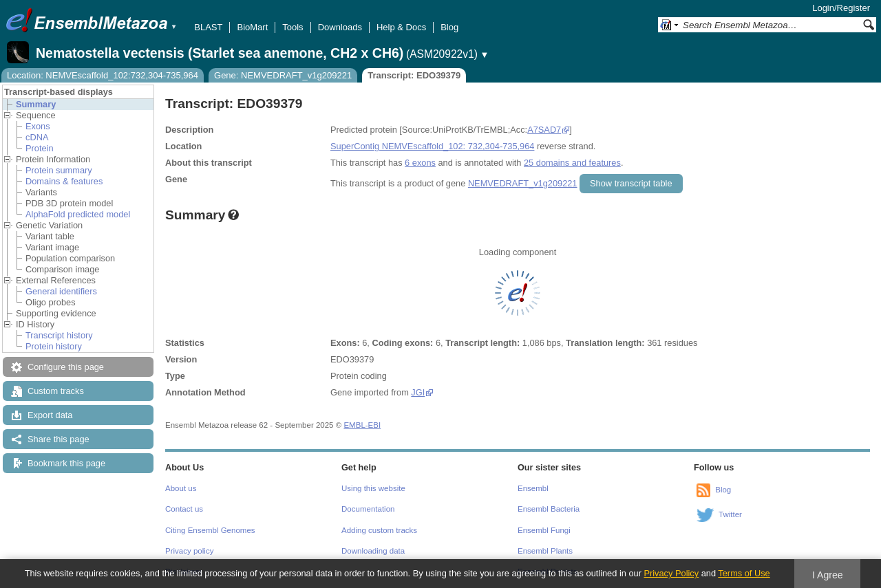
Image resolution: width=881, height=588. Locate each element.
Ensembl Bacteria (549, 509)
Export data (50, 415)
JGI (418, 392)
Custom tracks (56, 391)
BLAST (208, 27)
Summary (36, 104)
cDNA (37, 137)
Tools (293, 27)
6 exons (420, 163)
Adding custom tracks (379, 530)
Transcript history (59, 335)
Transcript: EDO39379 (414, 75)
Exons (38, 126)
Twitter (730, 514)
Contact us (184, 509)
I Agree (828, 575)
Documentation (368, 509)
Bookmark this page (66, 463)
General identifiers (61, 291)
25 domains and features (572, 163)
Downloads (340, 27)
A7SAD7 (544, 130)
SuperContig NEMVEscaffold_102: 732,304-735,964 (432, 146)
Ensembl (533, 488)
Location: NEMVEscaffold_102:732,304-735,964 (103, 75)
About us (181, 488)
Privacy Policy (671, 573)
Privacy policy (189, 551)
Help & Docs (401, 27)
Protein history (54, 346)
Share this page (59, 439)
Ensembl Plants (545, 551)
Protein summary (59, 170)
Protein (40, 148)
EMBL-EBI (362, 425)
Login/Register (841, 8)
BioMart (252, 27)
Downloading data (373, 551)
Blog (449, 27)
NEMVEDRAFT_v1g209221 (523, 183)
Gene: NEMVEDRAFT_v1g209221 (283, 75)
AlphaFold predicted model (78, 214)
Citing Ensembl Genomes (210, 530)
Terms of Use (744, 573)
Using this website (373, 488)
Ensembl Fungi (544, 530)
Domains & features (64, 181)
